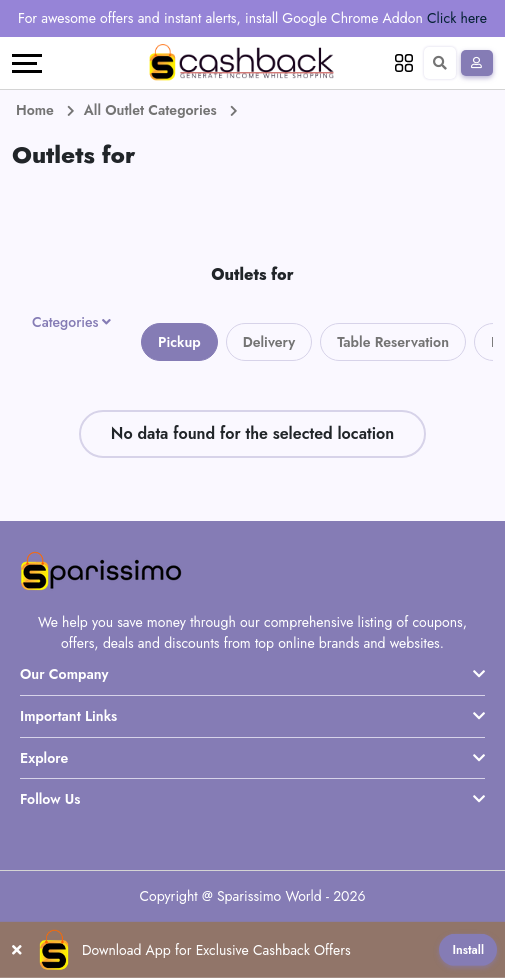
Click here (457, 18)
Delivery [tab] (269, 342)
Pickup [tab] (179, 342)
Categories (65, 322)
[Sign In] (477, 63)
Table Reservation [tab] (393, 342)
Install (468, 950)
